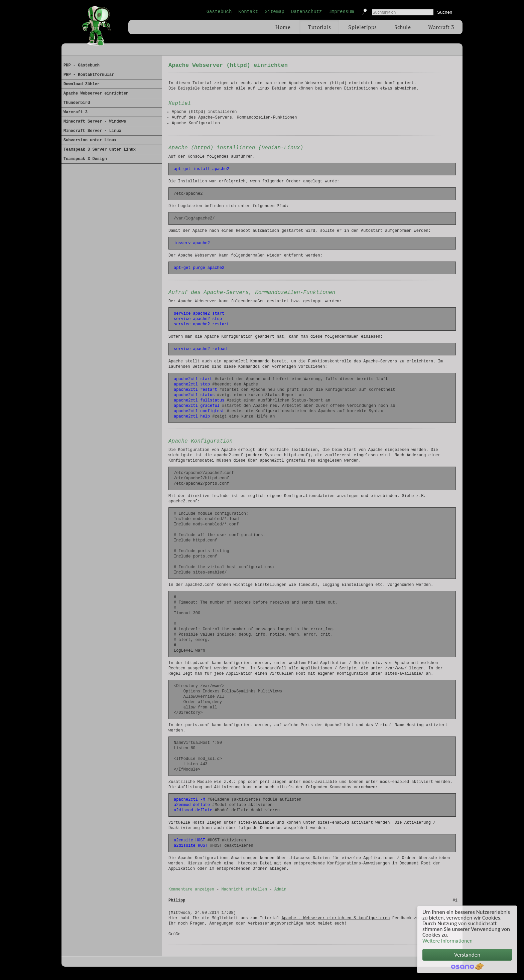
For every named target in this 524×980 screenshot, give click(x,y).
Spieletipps (362, 27)
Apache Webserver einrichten (96, 94)
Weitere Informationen (447, 941)
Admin (280, 896)
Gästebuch (219, 12)
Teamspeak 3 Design (85, 159)
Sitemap (275, 12)
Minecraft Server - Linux (92, 131)
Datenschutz (306, 12)
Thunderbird (77, 103)
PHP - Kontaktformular (89, 75)
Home (283, 27)
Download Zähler (82, 84)
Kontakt (248, 12)
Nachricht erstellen (244, 896)
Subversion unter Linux (90, 140)
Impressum (341, 12)
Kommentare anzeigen (191, 896)
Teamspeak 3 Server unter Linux (100, 150)
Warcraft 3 (441, 27)
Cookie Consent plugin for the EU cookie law (467, 967)
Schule (403, 27)
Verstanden (467, 955)
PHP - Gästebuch (82, 65)
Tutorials (319, 27)
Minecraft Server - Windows (95, 122)
